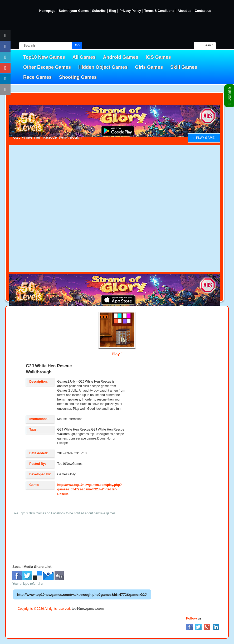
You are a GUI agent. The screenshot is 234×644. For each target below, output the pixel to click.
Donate (230, 96)
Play (117, 354)
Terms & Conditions (159, 11)
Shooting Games (78, 77)
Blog (113, 11)
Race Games (37, 77)
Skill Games (184, 67)
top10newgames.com (88, 609)
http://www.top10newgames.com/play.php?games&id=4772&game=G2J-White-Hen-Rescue (89, 489)
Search (208, 45)
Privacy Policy (130, 11)
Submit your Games (74, 11)
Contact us (203, 11)
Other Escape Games (47, 67)
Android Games (121, 57)
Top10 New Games (44, 57)
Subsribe (99, 11)
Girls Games (149, 67)
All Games (84, 57)
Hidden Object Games (103, 67)
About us (184, 11)
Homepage (47, 11)
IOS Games (158, 57)
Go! (78, 45)
